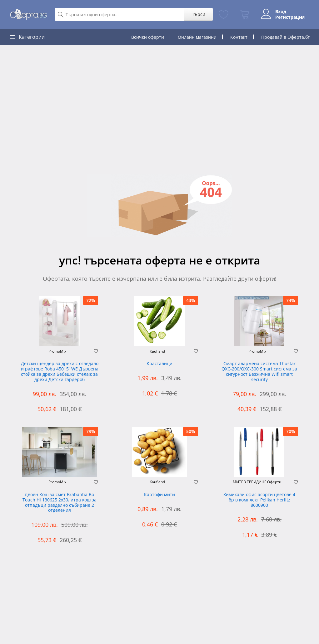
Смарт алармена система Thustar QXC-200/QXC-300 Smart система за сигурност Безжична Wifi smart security (259, 372)
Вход (281, 12)
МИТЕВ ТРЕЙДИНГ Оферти (257, 482)
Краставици (159, 364)
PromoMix (57, 351)
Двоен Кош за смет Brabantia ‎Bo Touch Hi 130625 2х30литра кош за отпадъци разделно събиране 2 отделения (60, 503)
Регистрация (290, 17)
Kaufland (157, 351)
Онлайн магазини (197, 37)
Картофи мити (159, 495)
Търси (199, 14)
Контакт (239, 37)
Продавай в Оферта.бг (285, 37)
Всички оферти (148, 37)
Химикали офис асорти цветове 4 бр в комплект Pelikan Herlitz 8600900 (259, 500)
